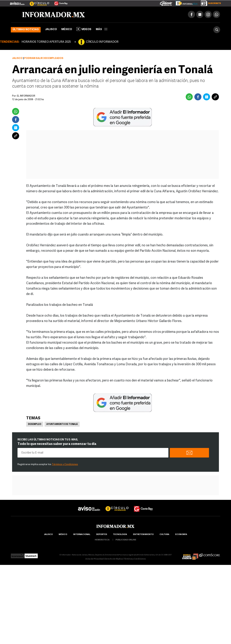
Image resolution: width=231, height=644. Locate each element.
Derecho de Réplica (114, 559)
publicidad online (126, 540)
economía (181, 535)
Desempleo (35, 424)
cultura (164, 535)
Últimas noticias (26, 30)
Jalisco (51, 29)
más (102, 29)
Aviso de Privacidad (94, 559)
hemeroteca (102, 540)
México (67, 29)
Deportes (102, 535)
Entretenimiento (143, 535)
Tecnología (120, 535)
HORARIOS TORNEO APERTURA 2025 (46, 42)
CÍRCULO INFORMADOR (102, 42)
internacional (82, 535)
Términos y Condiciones (65, 464)
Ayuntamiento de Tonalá (62, 424)
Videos (84, 29)
